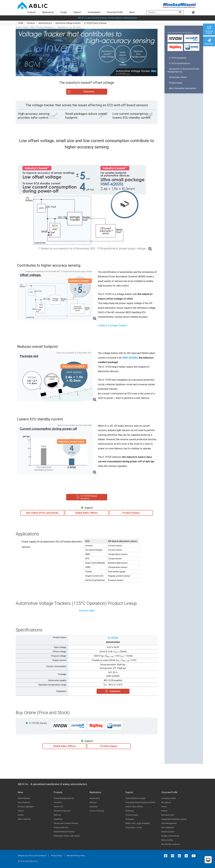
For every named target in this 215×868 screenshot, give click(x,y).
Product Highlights (26, 807)
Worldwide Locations (171, 844)
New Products (24, 802)
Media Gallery (167, 840)
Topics (21, 811)
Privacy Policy (56, 856)
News (132, 12)
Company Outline (169, 798)
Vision (164, 807)
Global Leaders (168, 832)
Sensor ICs (58, 807)
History (164, 811)
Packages (130, 819)
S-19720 (113, 638)
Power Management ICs (64, 798)
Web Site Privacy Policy (76, 856)
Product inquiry (132, 815)
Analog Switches (61, 827)
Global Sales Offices (177, 77)
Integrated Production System (174, 819)
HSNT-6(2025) (130, 358)
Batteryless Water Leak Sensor (67, 836)
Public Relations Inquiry (135, 798)
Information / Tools (134, 827)
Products (32, 12)
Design (64, 12)
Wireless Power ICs (62, 811)
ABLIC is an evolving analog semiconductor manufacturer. (108, 18)
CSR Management (169, 823)
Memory (57, 815)
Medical (93, 802)
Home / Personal (97, 811)
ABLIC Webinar (24, 819)
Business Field (168, 815)
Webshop (130, 811)
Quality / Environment (170, 836)
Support (77, 12)
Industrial (94, 807)
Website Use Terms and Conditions (32, 856)
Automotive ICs (45, 23)
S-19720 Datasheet (177, 58)
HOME (21, 23)
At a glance (166, 802)
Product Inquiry (175, 83)
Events (21, 815)
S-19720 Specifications (179, 63)
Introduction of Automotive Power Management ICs (183, 70)
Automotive (95, 798)
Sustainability (94, 12)
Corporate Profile (115, 12)
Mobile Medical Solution (64, 832)
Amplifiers (58, 819)
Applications (48, 12)
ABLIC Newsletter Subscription (182, 88)
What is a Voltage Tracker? (114, 325)
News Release (24, 798)
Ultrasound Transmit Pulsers (66, 823)
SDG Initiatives (167, 827)
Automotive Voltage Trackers (68, 23)
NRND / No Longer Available (138, 823)
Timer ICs (58, 802)
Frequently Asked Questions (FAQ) (140, 802)
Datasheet (113, 691)
